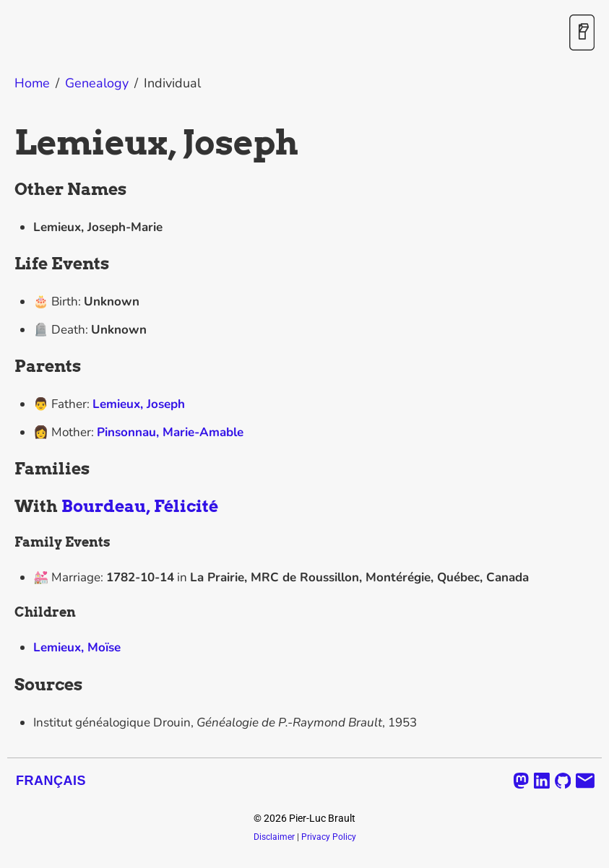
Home (32, 83)
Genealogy (97, 83)
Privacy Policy (329, 837)
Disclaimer (274, 837)
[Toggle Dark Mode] (582, 34)
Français (51, 781)
